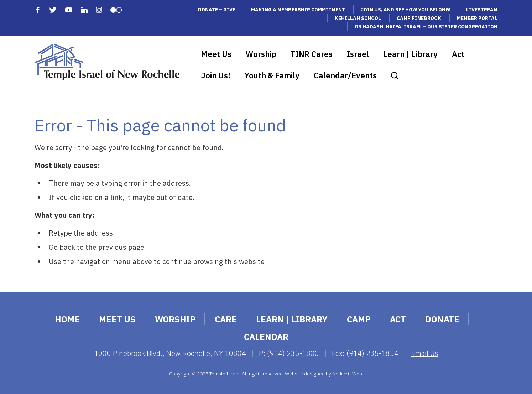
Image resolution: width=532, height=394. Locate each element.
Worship (261, 54)
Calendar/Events (345, 75)
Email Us (425, 353)
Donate (442, 319)
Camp (359, 319)
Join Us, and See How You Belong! (406, 10)
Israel (358, 54)
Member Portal (477, 18)
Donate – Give (217, 10)
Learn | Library (410, 54)
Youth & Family (272, 75)
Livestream (482, 10)
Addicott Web (347, 374)
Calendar (266, 337)
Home (67, 319)
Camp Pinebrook (419, 18)
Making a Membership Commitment (298, 10)
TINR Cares (312, 54)
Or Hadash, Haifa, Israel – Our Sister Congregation (426, 27)
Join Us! (216, 75)
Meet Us (216, 54)
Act (458, 54)
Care (226, 319)
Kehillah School (358, 18)
